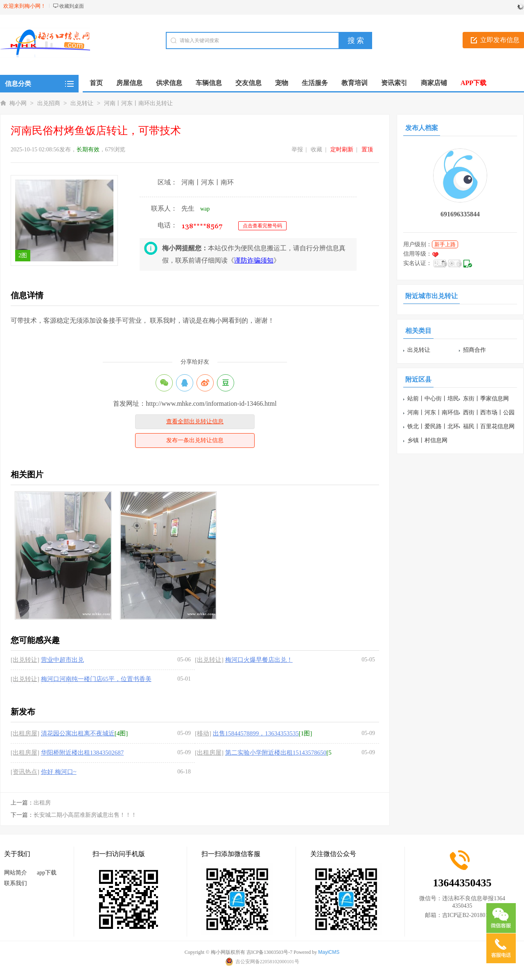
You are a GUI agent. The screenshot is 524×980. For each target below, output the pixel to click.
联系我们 (16, 883)
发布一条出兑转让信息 (195, 440)
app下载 (47, 873)
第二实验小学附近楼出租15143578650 (276, 753)
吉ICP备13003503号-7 (270, 952)
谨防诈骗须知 (254, 260)
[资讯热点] (25, 772)
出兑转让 (82, 103)
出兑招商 (49, 103)
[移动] (203, 733)
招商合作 (474, 350)
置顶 (367, 149)
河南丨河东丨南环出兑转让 (138, 103)
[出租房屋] (25, 733)
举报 (297, 149)
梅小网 (18, 103)
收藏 (316, 149)
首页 (96, 83)
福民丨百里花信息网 (489, 426)
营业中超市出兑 (62, 660)
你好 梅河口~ (59, 772)
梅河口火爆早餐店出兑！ (259, 660)
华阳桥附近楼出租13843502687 (82, 753)
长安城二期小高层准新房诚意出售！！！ (85, 815)
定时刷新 (342, 149)
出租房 (42, 803)
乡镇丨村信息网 (427, 440)
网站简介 (16, 873)
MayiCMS (329, 952)
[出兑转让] (25, 660)
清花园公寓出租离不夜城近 (78, 733)
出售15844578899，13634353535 (256, 733)
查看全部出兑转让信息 (195, 421)
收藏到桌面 (72, 6)
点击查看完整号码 (262, 226)
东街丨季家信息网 (486, 399)
